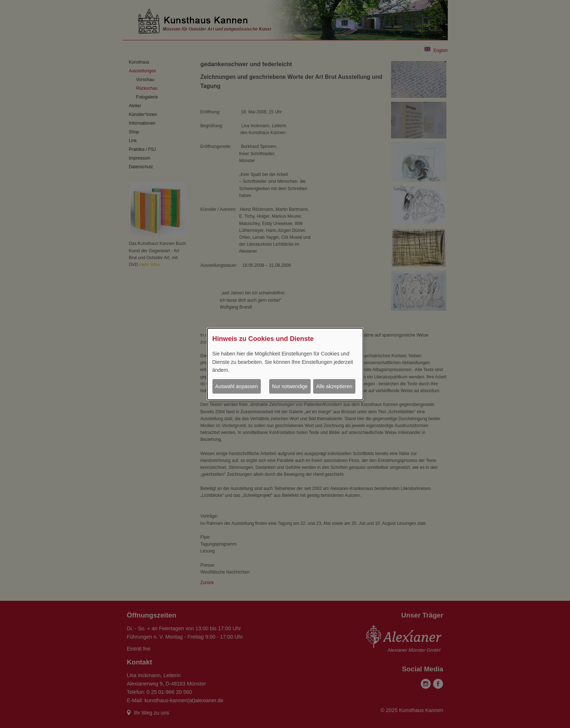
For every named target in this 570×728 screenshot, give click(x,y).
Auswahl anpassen (237, 386)
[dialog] (285, 364)
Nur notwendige (290, 386)
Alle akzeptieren (334, 386)
